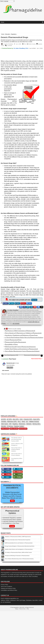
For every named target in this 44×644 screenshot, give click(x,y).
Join (6, 477)
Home (2, 22)
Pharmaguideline (15, 607)
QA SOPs (4, 419)
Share (5, 303)
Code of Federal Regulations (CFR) (11, 355)
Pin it (23, 303)
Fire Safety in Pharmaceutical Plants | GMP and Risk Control (18, 552)
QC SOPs (9, 419)
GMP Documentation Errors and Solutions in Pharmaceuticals (19, 543)
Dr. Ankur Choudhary (13, 310)
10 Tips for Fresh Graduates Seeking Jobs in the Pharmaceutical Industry (24, 338)
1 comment (9, 46)
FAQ (28, 609)
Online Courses (32, 44)
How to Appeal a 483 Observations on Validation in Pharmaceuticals (23, 333)
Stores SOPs (36, 419)
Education (8, 34)
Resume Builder (23, 429)
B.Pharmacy (10, 426)
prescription (8, 97)
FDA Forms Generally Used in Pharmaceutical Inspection (20, 347)
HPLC (19, 422)
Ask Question (16, 323)
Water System (5, 424)
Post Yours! (13, 359)
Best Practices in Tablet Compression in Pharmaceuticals (20, 331)
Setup (17, 609)
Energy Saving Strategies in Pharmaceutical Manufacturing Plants (20, 546)
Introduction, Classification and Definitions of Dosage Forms (21, 335)
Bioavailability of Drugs (11, 344)
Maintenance (22, 424)
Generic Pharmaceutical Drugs (14, 37)
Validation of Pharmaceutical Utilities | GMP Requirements (18, 537)
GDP (10, 424)
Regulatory (14, 34)
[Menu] (43, 22)
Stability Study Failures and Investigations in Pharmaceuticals (21, 349)
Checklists (4, 422)
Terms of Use (22, 609)
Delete (11, 367)
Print (25, 44)
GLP (27, 422)
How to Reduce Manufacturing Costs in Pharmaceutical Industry (22, 351)
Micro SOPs (16, 419)
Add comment (6, 370)
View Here (34, 300)
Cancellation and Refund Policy (9, 590)
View (12, 501)
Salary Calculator (14, 429)
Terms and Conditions (6, 586)
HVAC (21, 419)
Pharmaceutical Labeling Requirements (16, 342)
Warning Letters (36, 424)
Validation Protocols (34, 422)
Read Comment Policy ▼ (37, 359)
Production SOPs (28, 419)
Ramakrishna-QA (11, 363)
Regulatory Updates (19, 426)
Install (18, 474)
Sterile (23, 422)
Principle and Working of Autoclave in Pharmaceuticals (17, 556)
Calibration (29, 424)
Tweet (11, 303)
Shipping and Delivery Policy (8, 588)
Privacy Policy (4, 585)
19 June (17, 363)
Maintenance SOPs (12, 422)
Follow (18, 469)
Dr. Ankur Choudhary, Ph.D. (21, 48)
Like (6, 469)
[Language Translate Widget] (7, 1)
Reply (8, 367)
